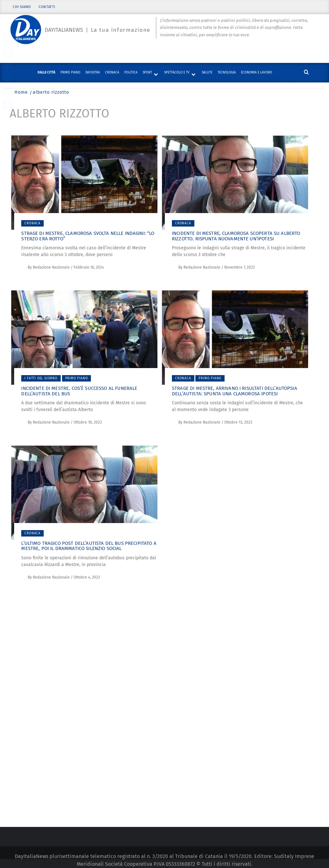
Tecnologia (227, 73)
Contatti (47, 7)
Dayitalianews (64, 30)
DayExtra (93, 73)
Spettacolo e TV (177, 73)
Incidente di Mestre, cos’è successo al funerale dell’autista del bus (79, 391)
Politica (131, 73)
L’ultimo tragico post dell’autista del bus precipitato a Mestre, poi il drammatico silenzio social (89, 546)
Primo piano (70, 73)
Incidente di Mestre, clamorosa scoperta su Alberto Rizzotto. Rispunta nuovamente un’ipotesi (236, 236)
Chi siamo (22, 7)
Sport (147, 73)
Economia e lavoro (257, 73)
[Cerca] (306, 72)
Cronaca (112, 73)
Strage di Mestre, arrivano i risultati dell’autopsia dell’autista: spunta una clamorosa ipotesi (235, 391)
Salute (207, 73)
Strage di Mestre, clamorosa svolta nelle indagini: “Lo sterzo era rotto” (88, 236)
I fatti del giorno (41, 378)
